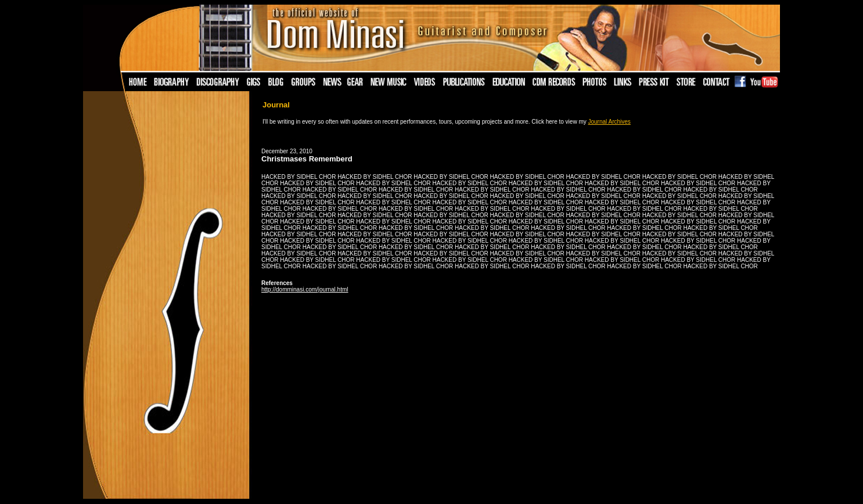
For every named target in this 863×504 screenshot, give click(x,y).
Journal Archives (610, 122)
